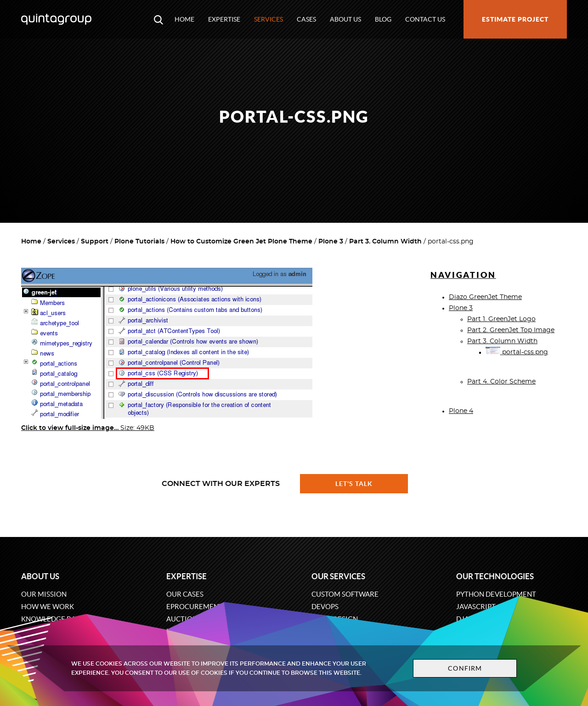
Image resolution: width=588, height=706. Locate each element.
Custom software (345, 594)
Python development (496, 594)
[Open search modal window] (158, 19)
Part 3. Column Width (385, 242)
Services (269, 19)
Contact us (425, 19)
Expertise (224, 19)
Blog (383, 19)
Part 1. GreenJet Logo (501, 319)
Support (95, 242)
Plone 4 (461, 411)
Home (184, 19)
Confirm (465, 668)
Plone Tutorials (139, 242)
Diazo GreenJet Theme (485, 297)
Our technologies (495, 576)
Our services (338, 576)
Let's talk (354, 484)
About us (345, 19)
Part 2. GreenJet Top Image (511, 330)
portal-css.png (517, 352)
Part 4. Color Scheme (501, 382)
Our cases (185, 594)
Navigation (463, 275)
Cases (306, 19)
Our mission (44, 594)
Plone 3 (331, 242)
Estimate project (515, 19)
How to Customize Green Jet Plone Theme (241, 242)
